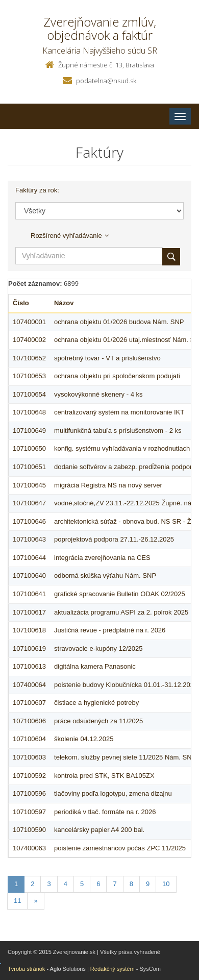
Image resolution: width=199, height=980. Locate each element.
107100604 (29, 739)
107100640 (29, 575)
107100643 (29, 539)
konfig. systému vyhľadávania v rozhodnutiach (122, 448)
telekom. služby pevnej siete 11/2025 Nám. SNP (125, 757)
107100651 (29, 467)
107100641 (29, 594)
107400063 (29, 848)
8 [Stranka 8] (131, 884)
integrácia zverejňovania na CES (102, 558)
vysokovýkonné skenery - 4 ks (98, 394)
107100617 (29, 612)
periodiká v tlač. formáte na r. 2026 (105, 812)
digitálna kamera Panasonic (95, 666)
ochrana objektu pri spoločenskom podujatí (117, 376)
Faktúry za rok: (37, 190)
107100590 (29, 830)
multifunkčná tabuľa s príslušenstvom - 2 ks (118, 431)
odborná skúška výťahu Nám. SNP (105, 575)
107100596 (29, 793)
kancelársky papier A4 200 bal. (99, 830)
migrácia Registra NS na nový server (108, 485)
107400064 (29, 685)
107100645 (29, 485)
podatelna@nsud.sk (106, 81)
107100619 (29, 648)
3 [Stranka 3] (49, 884)
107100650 (29, 448)
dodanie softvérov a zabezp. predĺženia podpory (125, 467)
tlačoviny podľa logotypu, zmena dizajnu (113, 793)
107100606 (29, 721)
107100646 (29, 521)
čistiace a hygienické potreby (96, 703)
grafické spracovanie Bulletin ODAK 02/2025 (120, 594)
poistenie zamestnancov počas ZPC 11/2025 (120, 848)
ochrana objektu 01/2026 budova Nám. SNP (119, 322)
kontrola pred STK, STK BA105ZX (104, 776)
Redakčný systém (113, 969)
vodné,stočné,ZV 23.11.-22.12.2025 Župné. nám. (126, 503)
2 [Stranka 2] (32, 884)
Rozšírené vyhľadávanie (70, 236)
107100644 (29, 558)
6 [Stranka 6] (98, 884)
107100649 (29, 431)
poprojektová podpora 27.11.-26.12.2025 (114, 539)
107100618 (29, 630)
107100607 (29, 703)
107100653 (29, 376)
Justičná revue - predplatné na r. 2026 (110, 630)
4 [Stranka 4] (66, 884)
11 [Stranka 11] (17, 901)
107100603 (29, 757)
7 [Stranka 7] (115, 884)
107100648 (29, 412)
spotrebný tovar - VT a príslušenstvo (107, 358)
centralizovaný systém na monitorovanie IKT (119, 412)
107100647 (29, 503)
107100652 (29, 358)
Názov (64, 303)
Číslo (21, 303)
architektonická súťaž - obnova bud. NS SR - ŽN (125, 521)
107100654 (29, 394)
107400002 (29, 340)
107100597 (29, 812)
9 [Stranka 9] (148, 884)
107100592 (29, 776)
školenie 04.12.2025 (84, 739)
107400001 (29, 322)
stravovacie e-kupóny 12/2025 (98, 648)
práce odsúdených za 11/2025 (98, 721)
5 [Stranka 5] (82, 884)
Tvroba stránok (26, 969)
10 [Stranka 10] (166, 884)
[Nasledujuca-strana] (35, 901)
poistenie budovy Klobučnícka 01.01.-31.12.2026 (126, 685)
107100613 (29, 666)
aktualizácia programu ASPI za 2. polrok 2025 (121, 612)
